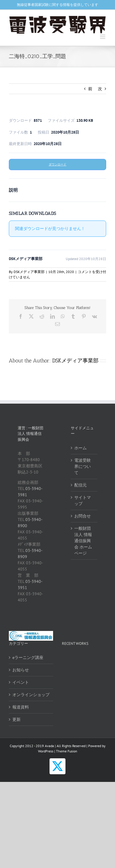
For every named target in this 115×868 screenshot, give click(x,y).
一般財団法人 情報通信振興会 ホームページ (83, 541)
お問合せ (83, 516)
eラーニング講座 (28, 657)
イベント (21, 682)
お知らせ (21, 670)
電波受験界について (83, 466)
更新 (17, 719)
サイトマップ (83, 500)
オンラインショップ (31, 695)
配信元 (80, 485)
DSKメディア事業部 (29, 272)
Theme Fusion (67, 751)
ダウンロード (57, 164)
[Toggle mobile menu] (103, 37)
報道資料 (21, 707)
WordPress (46, 751)
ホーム (80, 448)
